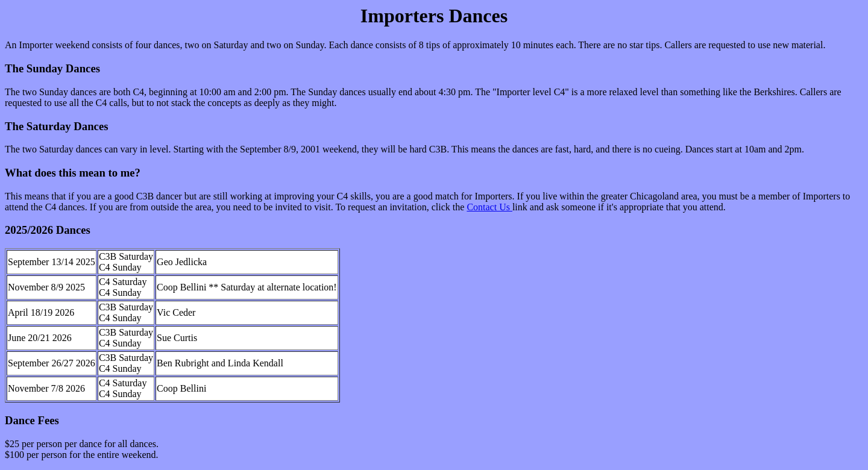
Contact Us (489, 207)
